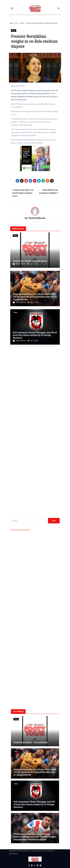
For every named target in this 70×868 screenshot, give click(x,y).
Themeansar (13, 854)
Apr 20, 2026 (34, 264)
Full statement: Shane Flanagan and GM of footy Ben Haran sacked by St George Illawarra (35, 335)
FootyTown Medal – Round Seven (30, 261)
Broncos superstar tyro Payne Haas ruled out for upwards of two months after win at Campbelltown (35, 297)
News (14, 30)
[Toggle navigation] (12, 8)
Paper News (48, 851)
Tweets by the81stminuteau (20, 530)
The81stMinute (37, 218)
